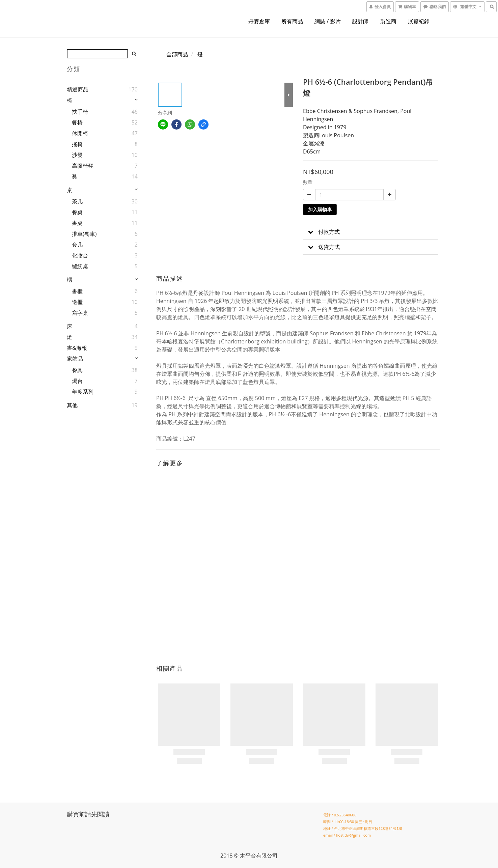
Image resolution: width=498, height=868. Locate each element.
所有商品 (292, 21)
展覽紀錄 (419, 21)
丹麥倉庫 (259, 21)
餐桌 (77, 212)
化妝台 (80, 255)
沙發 (77, 155)
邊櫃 (77, 302)
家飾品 (75, 359)
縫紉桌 (80, 266)
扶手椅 (80, 112)
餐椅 (77, 122)
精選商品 (78, 89)
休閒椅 (80, 133)
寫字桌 (80, 313)
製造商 (388, 21)
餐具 (77, 370)
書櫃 (77, 291)
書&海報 (77, 348)
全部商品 (177, 54)
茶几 (77, 201)
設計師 (360, 21)
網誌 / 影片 (328, 21)
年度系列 (83, 392)
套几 (77, 245)
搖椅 (77, 144)
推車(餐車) (84, 234)
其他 (72, 405)
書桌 (77, 223)
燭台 (77, 381)
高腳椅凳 (83, 166)
